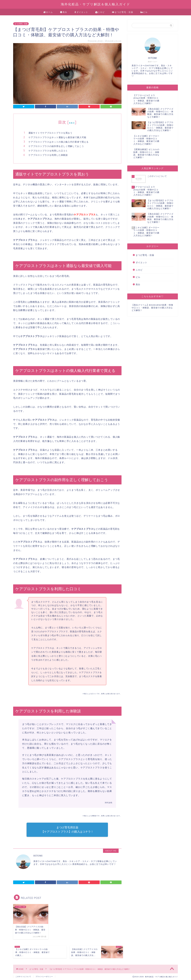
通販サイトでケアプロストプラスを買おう (50, 133)
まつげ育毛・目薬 (123, 12)
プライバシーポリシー (44, 977)
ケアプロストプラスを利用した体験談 (48, 155)
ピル (144, 12)
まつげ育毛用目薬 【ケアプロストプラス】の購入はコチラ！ (67, 830)
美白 (64, 12)
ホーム (48, 12)
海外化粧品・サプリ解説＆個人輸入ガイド (96, 4)
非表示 (72, 123)
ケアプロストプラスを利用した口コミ (48, 151)
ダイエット (81, 12)
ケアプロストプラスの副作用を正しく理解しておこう (56, 146)
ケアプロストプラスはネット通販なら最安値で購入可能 (57, 137)
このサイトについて (23, 977)
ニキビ (100, 12)
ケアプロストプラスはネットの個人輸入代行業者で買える (59, 142)
